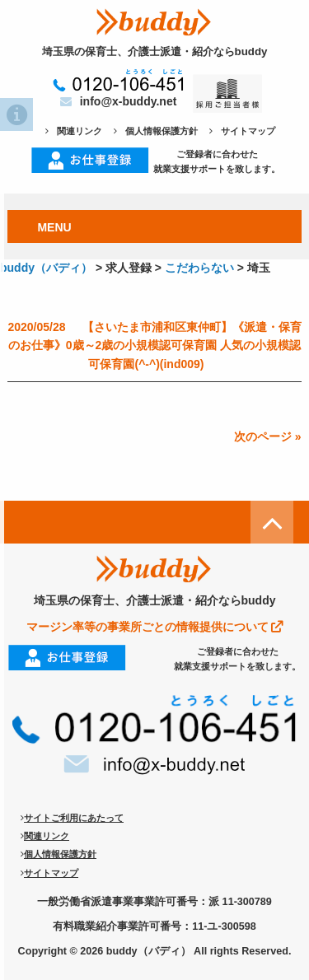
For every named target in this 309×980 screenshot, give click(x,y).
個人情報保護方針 (156, 131)
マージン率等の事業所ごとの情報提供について (155, 627)
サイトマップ (242, 131)
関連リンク (74, 131)
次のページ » (268, 436)
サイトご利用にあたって (72, 818)
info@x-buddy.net (119, 101)
